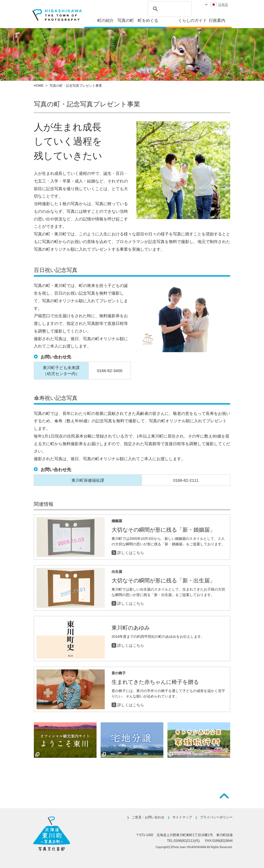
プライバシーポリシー (216, 817)
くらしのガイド (192, 20)
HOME (39, 86)
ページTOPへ (224, 796)
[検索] (169, 8)
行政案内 (217, 20)
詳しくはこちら (131, 553)
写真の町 (126, 20)
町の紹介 (106, 20)
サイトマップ (182, 817)
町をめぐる (148, 20)
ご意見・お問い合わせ (148, 817)
